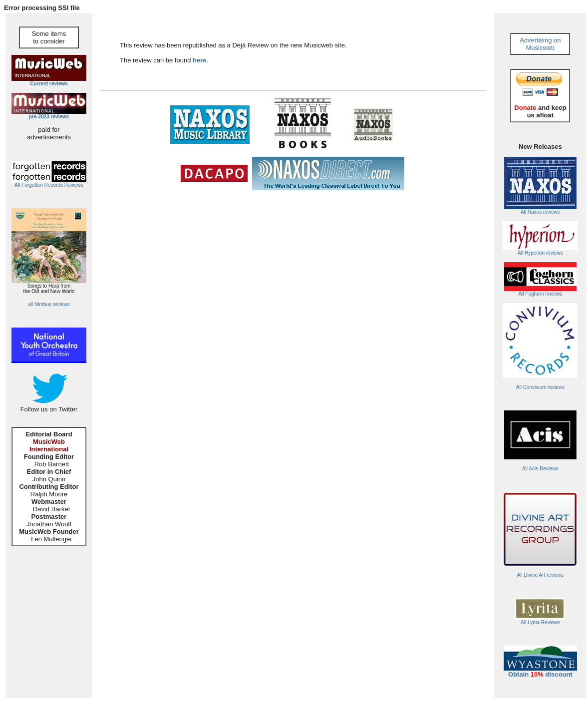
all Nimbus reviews (49, 304)
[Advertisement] (217, 225)
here (199, 60)
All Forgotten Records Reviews (49, 185)
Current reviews (49, 84)
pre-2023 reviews (49, 117)
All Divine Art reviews (540, 575)
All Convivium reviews (540, 387)
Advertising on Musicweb (540, 44)
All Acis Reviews (540, 469)
